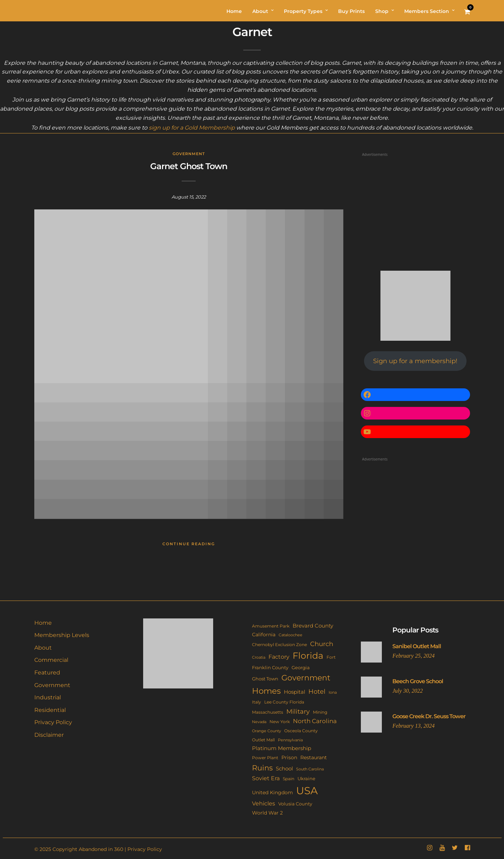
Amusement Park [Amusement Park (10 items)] (271, 626)
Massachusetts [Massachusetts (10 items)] (268, 712)
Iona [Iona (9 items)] (333, 692)
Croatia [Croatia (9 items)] (259, 657)
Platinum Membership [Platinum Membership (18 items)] (282, 748)
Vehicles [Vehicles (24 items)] (264, 803)
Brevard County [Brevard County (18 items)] (313, 626)
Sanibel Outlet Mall (417, 646)
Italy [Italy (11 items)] (257, 702)
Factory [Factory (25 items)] (279, 657)
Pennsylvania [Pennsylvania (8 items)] (290, 740)
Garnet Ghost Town (189, 166)
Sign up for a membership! (415, 361)
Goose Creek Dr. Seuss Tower (429, 716)
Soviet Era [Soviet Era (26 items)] (266, 778)
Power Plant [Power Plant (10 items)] (265, 758)
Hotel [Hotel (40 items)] (317, 691)
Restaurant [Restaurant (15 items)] (314, 757)
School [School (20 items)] (284, 768)
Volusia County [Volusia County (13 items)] (295, 804)
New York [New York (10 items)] (280, 722)
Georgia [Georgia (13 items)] (301, 667)
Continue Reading (189, 544)
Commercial (51, 660)
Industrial (48, 697)
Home (43, 623)
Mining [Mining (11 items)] (320, 712)
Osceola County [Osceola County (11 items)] (301, 731)
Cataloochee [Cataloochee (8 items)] (290, 635)
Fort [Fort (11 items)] (331, 657)
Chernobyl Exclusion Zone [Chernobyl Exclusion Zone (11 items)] (279, 645)
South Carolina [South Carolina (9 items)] (310, 769)
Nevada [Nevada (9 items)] (259, 722)
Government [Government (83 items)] (306, 678)
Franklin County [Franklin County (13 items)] (270, 667)
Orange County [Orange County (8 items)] (267, 731)
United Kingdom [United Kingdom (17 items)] (272, 792)
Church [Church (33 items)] (322, 644)
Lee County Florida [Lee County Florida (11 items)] (284, 702)
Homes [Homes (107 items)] (266, 691)
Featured (47, 673)
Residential (50, 710)
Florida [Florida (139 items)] (308, 656)
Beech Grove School (418, 681)
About (43, 648)
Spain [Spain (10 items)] (289, 779)
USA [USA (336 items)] (307, 791)
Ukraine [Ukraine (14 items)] (306, 778)
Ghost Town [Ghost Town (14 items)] (265, 679)
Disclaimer (49, 735)
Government (189, 154)
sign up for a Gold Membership (192, 128)
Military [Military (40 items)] (298, 711)
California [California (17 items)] (264, 635)
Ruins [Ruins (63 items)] (262, 768)
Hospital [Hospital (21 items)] (295, 692)
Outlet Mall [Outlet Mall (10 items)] (263, 740)
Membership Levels (62, 635)
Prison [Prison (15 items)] (289, 757)
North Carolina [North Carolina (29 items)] (315, 721)
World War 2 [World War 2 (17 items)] (267, 813)
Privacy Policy (53, 722)
